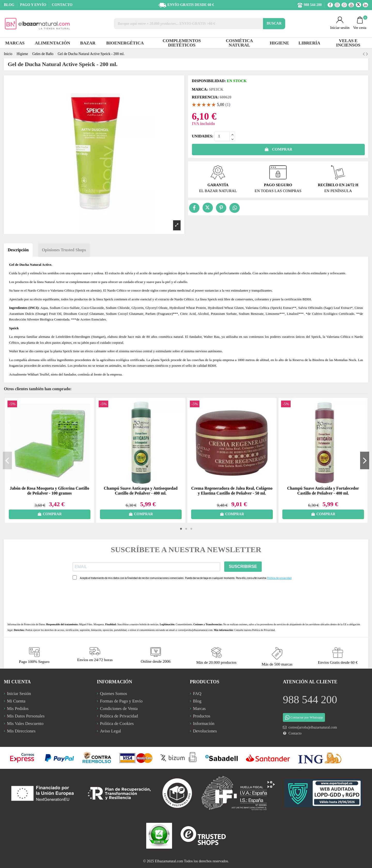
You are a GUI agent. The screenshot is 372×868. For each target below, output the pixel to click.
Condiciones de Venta (119, 709)
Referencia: (205, 97)
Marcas (199, 709)
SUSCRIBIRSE (243, 566)
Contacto (295, 733)
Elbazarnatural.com (169, 861)
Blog (197, 701)
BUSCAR (274, 23)
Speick (216, 89)
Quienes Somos (114, 694)
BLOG (10, 5)
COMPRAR (278, 149)
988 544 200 (310, 700)
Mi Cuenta (16, 701)
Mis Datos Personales (26, 716)
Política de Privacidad (263, 630)
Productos (202, 716)
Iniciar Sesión (19, 694)
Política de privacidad (279, 578)
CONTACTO (62, 5)
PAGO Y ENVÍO (33, 5)
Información (204, 724)
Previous (7, 460)
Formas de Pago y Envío (121, 701)
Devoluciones (205, 731)
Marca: (200, 89)
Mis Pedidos (18, 709)
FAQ (197, 694)
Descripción (18, 250)
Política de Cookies (117, 724)
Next (365, 460)
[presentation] (112, 601)
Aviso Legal (110, 731)
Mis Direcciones (21, 731)
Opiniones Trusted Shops (64, 250)
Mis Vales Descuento (25, 724)
